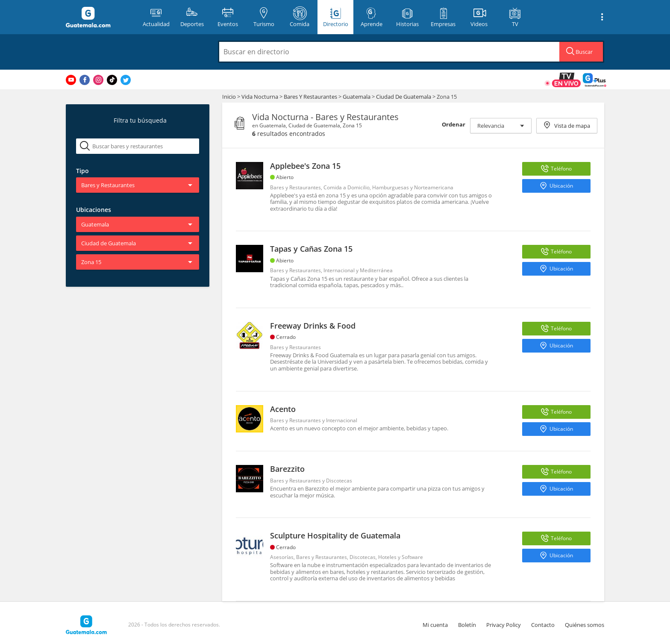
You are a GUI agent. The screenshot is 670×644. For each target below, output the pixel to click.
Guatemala (357, 97)
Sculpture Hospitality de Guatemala (335, 535)
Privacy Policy (504, 625)
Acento (283, 409)
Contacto (543, 625)
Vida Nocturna (260, 97)
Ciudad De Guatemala (404, 97)
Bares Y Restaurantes (311, 97)
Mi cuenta (435, 625)
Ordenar (454, 124)
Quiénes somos (585, 625)
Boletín (467, 625)
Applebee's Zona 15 (305, 166)
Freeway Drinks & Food (313, 326)
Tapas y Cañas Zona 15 (311, 249)
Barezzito (287, 469)
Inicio (229, 97)
